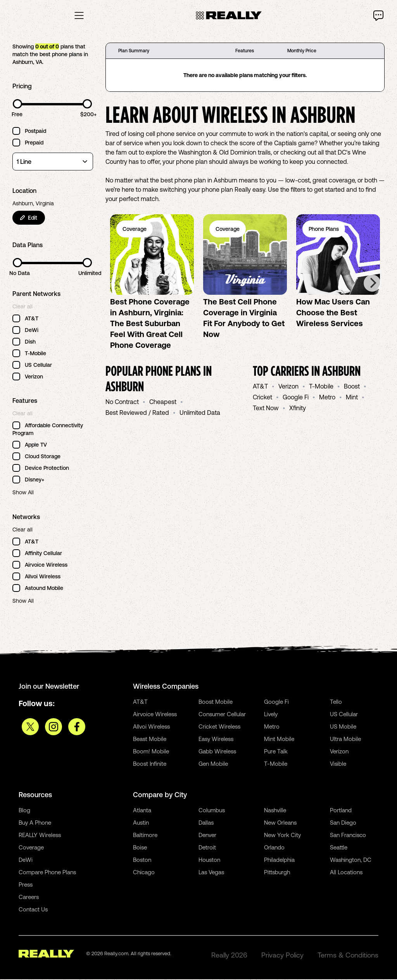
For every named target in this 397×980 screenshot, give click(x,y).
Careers (29, 898)
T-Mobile (321, 387)
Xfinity (298, 409)
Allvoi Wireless (151, 727)
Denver (207, 836)
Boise (140, 848)
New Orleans (280, 823)
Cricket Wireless (219, 727)
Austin (141, 823)
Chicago (144, 873)
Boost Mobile (216, 702)
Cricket (262, 398)
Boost (352, 387)
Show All (23, 493)
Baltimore (145, 836)
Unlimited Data (200, 413)
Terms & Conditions (348, 956)
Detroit (207, 848)
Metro (327, 398)
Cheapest (163, 402)
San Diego (343, 823)
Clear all (22, 307)
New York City (282, 836)
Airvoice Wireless (155, 715)
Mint (352, 398)
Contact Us (33, 910)
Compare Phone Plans (47, 873)
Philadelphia (279, 861)
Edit (29, 218)
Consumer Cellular (222, 715)
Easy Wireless (216, 740)
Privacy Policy (282, 956)
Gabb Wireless (217, 752)
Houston (209, 861)
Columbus (212, 811)
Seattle (339, 848)
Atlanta (142, 811)
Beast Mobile (150, 740)
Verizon (288, 387)
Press (26, 885)
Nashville (275, 811)
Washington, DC (351, 861)
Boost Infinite (150, 764)
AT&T (260, 387)
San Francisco (348, 836)
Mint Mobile (279, 740)
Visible (338, 764)
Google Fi (296, 398)
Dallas (206, 823)
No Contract (122, 402)
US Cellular (344, 715)
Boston (142, 861)
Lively (271, 715)
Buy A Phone (35, 823)
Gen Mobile (213, 764)
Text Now (266, 409)
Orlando (274, 848)
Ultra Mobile (345, 740)
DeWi (26, 861)
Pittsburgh (277, 873)
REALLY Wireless (40, 836)
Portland (341, 811)
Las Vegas (211, 873)
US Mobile (343, 727)
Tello (336, 702)
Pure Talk (276, 752)
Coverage (31, 848)
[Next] (372, 284)
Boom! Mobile (151, 752)
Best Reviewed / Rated (137, 413)
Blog (24, 811)
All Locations (346, 873)
